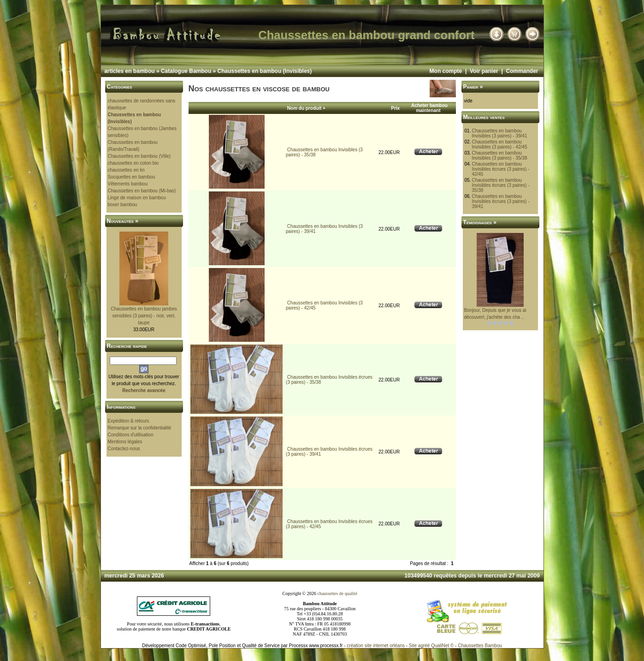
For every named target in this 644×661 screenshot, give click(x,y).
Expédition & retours (129, 421)
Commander (522, 71)
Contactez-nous (124, 449)
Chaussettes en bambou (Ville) (139, 156)
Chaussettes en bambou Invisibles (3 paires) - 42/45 (499, 144)
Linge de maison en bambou (137, 198)
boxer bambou (123, 205)
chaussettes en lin (126, 170)
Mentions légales (125, 442)
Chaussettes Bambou (480, 646)
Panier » (473, 87)
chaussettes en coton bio (133, 163)
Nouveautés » (123, 221)
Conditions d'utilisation (131, 435)
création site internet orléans (376, 646)
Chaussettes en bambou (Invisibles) (265, 71)
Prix (395, 108)
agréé (424, 646)
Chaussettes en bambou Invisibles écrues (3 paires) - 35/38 (500, 185)
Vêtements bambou (128, 184)
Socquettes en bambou (132, 177)
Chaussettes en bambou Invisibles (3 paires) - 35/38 (499, 155)
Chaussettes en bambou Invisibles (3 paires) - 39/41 (499, 133)
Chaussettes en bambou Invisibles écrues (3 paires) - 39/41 (500, 201)
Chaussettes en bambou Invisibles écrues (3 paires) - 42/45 (500, 169)
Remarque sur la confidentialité (140, 428)
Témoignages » (480, 222)
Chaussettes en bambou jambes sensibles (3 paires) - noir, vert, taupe (144, 316)
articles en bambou (129, 71)
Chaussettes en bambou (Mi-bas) (142, 191)
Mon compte (446, 71)
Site (413, 646)
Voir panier (484, 71)
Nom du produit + (306, 108)
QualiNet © (442, 646)
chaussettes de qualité (337, 593)
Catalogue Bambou (186, 71)
